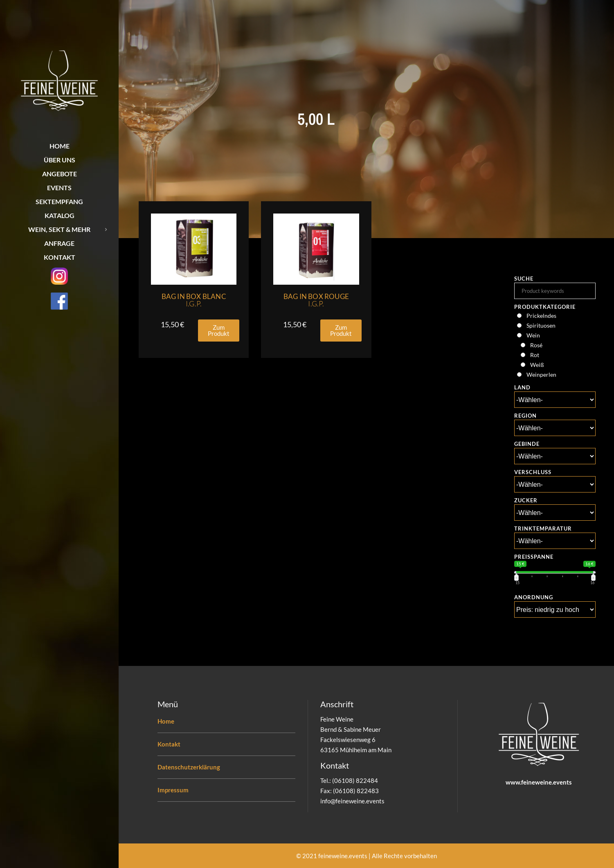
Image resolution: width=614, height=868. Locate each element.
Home (166, 721)
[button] (219, 331)
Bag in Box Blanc (194, 300)
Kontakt (169, 744)
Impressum (173, 790)
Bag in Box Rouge (316, 300)
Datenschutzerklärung (189, 767)
